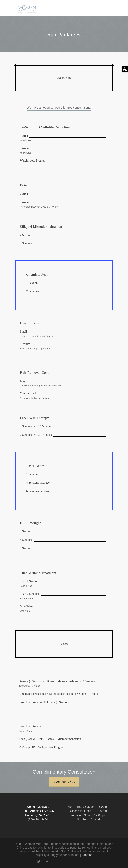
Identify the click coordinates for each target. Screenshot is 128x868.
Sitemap (87, 855)
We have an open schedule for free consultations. (59, 108)
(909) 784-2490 (64, 782)
